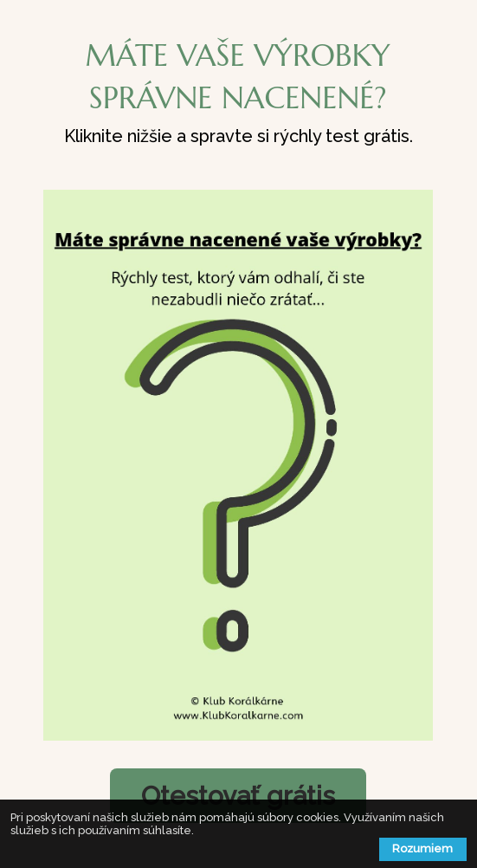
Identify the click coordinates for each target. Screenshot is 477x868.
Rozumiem (422, 849)
